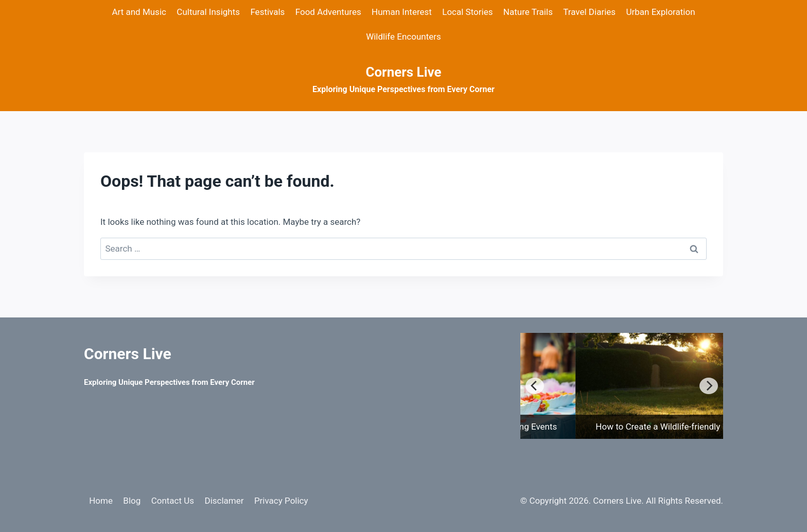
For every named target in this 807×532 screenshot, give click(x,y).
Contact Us (173, 501)
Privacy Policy (281, 501)
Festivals (267, 12)
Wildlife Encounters (403, 37)
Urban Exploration (660, 12)
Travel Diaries (589, 12)
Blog (132, 501)
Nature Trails (528, 12)
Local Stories (467, 12)
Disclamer (224, 501)
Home (101, 501)
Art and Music (139, 12)
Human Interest (402, 12)
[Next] (709, 386)
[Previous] (535, 386)
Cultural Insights (208, 12)
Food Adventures (328, 12)
